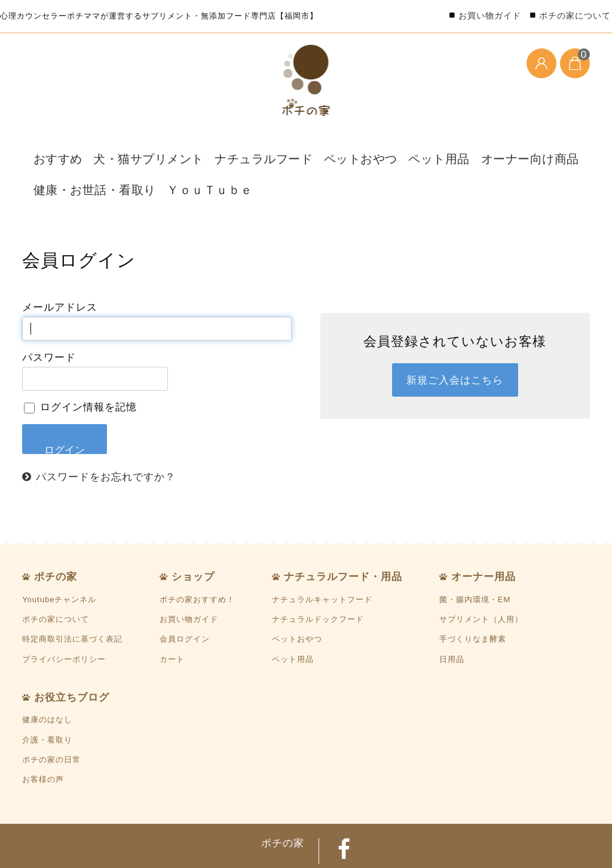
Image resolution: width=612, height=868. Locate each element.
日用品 (452, 619)
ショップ (193, 536)
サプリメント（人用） (481, 579)
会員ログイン (185, 599)
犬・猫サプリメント (129, 149)
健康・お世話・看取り (76, 160)
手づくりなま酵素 (473, 599)
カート (172, 619)
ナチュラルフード (224, 149)
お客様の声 (43, 739)
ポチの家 (56, 536)
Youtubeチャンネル (59, 559)
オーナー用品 (484, 536)
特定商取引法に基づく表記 (72, 599)
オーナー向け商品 (453, 149)
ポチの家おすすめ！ (197, 559)
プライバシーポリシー (64, 619)
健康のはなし (47, 680)
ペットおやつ (306, 149)
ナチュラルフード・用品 (343, 536)
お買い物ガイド (490, 16)
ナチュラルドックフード (318, 579)
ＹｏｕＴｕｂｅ (172, 160)
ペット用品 (375, 149)
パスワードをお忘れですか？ (106, 436)
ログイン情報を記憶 (80, 367)
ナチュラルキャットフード (322, 559)
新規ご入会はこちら (455, 340)
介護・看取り (47, 699)
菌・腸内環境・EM (475, 559)
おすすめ (51, 149)
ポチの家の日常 (51, 720)
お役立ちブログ (72, 657)
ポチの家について (575, 16)
